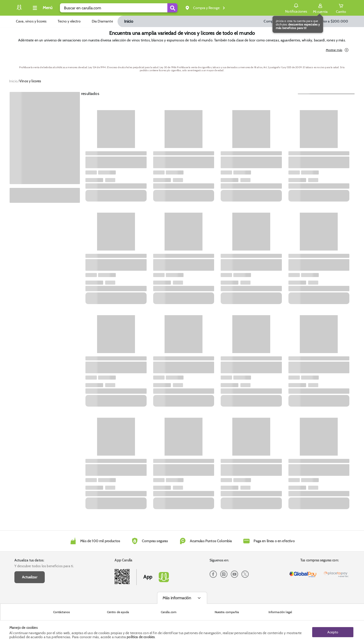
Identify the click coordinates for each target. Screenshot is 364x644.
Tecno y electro (69, 21)
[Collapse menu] (42, 8)
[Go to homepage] (13, 81)
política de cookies (141, 637)
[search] (119, 8)
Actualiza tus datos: (29, 560)
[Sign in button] (320, 8)
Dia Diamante (102, 21)
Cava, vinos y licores (31, 21)
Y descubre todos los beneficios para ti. (44, 566)
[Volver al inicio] (19, 9)
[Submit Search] (172, 8)
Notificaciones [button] (296, 8)
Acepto (333, 632)
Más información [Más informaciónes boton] (177, 598)
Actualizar (30, 577)
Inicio (129, 21)
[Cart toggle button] (341, 8)
